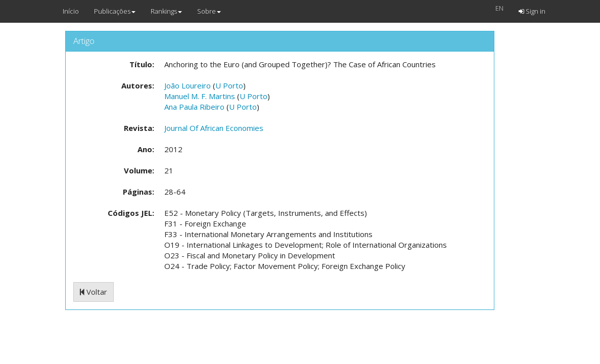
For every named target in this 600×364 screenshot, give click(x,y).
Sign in (532, 11)
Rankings (166, 11)
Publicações (115, 11)
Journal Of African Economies (214, 128)
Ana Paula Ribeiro (194, 107)
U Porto (229, 85)
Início (71, 11)
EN (499, 8)
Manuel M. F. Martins (200, 96)
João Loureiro (188, 85)
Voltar (94, 292)
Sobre (209, 11)
